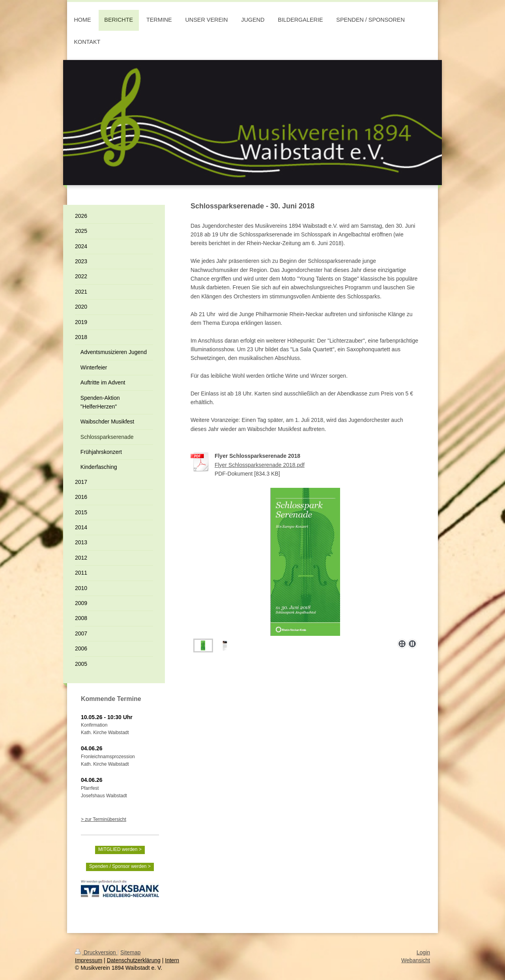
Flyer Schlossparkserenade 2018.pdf (260, 465)
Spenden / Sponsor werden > (120, 866)
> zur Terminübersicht (104, 819)
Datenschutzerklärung (134, 960)
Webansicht (416, 960)
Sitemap (130, 952)
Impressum (89, 960)
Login (423, 952)
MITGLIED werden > (120, 849)
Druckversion (96, 952)
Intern (172, 960)
